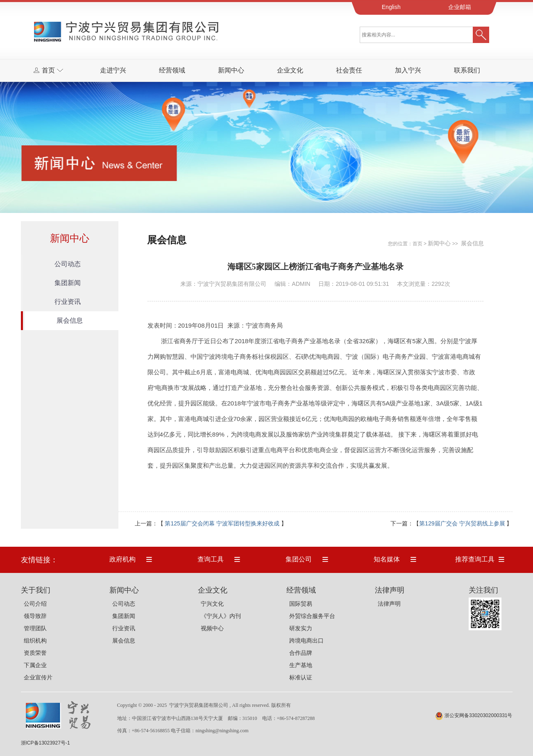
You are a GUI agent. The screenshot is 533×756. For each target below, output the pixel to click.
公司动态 (68, 264)
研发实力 (301, 628)
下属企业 (35, 665)
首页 (417, 244)
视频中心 (212, 628)
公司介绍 (35, 604)
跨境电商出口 (306, 641)
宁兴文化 (212, 604)
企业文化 (290, 70)
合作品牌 (301, 653)
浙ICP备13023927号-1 (45, 743)
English (391, 7)
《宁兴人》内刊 (221, 616)
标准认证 (301, 677)
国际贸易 (301, 604)
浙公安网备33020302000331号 (478, 715)
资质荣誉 (35, 653)
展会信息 (70, 320)
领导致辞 (35, 616)
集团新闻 (68, 283)
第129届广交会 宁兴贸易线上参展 (462, 523)
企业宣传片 (38, 677)
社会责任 (349, 70)
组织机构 (35, 641)
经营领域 (172, 70)
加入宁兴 (408, 70)
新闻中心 (231, 70)
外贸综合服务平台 (312, 616)
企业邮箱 (460, 7)
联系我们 (467, 70)
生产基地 (301, 665)
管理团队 (35, 628)
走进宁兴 (113, 70)
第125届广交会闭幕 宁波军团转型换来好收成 (222, 523)
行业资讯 (68, 302)
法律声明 (389, 604)
